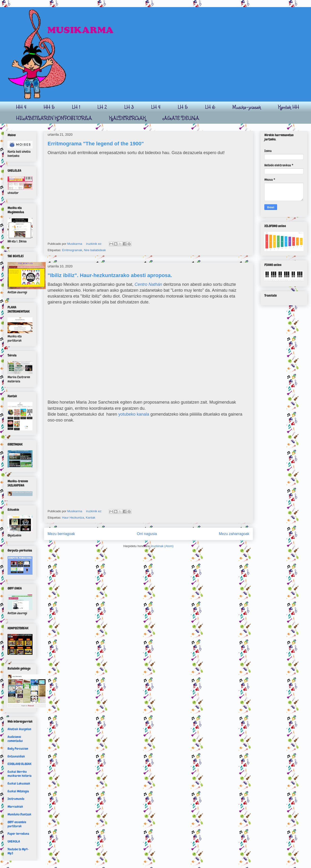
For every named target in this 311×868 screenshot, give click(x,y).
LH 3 (129, 107)
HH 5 (49, 107)
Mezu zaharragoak (234, 534)
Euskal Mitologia (18, 791)
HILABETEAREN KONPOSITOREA (54, 118)
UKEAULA (14, 841)
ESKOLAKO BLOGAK (19, 764)
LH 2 (102, 107)
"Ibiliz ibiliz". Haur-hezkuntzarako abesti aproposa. (110, 275)
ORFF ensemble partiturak (17, 824)
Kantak (90, 518)
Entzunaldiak (16, 756)
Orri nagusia (147, 534)
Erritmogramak (72, 250)
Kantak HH (288, 107)
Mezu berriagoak (61, 534)
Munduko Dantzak (19, 814)
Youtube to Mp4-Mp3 (18, 851)
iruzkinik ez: (94, 244)
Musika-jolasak (247, 107)
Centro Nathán (148, 284)
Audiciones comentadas (15, 739)
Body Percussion (18, 749)
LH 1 (76, 107)
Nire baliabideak (95, 250)
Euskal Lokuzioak (19, 783)
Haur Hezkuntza (73, 518)
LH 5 (183, 107)
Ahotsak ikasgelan (19, 729)
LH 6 (210, 107)
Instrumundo (16, 799)
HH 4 (21, 107)
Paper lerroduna (18, 834)
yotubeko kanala (134, 414)
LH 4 (156, 107)
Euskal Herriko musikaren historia (20, 774)
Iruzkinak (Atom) (162, 546)
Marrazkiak (15, 807)
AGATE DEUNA (181, 118)
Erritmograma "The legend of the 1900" (96, 144)
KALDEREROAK (127, 118)
